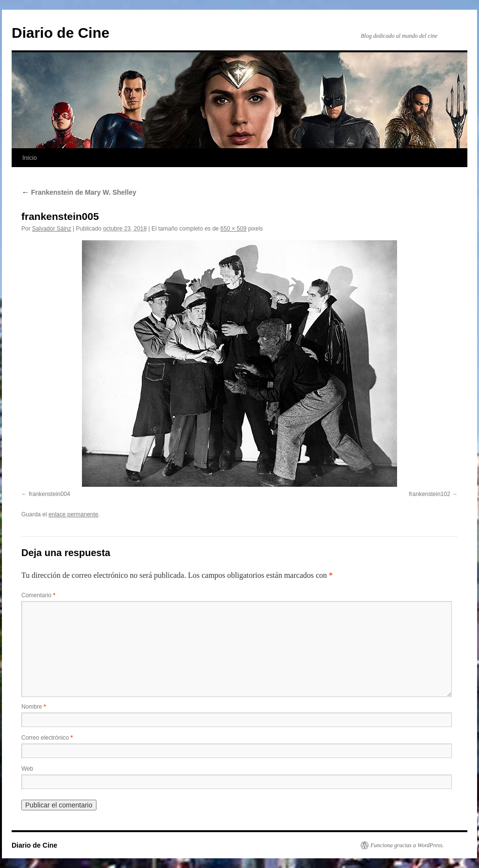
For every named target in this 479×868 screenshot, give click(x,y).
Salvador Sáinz (52, 229)
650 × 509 (234, 229)
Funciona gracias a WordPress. (407, 845)
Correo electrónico (47, 738)
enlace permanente (73, 514)
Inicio (30, 158)
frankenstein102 (429, 494)
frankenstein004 (49, 494)
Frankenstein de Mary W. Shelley (79, 192)
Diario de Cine (61, 33)
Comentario (38, 595)
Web (27, 769)
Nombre (34, 707)
